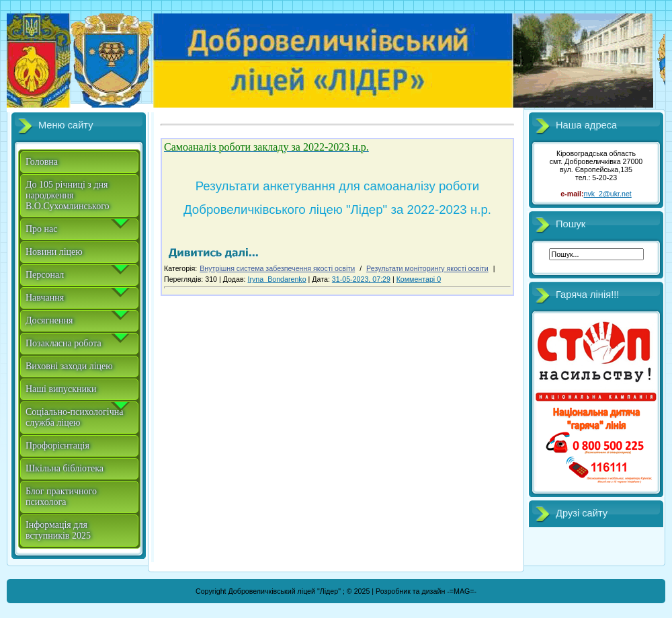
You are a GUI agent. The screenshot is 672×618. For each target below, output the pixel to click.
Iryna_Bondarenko (277, 279)
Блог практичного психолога (61, 497)
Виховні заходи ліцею (69, 366)
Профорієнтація (57, 446)
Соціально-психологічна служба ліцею (74, 417)
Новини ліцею (54, 252)
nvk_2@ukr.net (608, 194)
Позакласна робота (64, 343)
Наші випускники (61, 389)
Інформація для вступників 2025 (58, 530)
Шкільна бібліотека (65, 468)
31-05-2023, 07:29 (361, 279)
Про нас (42, 229)
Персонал (45, 275)
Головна (42, 162)
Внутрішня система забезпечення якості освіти (277, 268)
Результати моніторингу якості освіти (427, 268)
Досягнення (49, 320)
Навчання (45, 298)
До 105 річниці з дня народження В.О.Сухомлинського (68, 195)
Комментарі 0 (419, 279)
